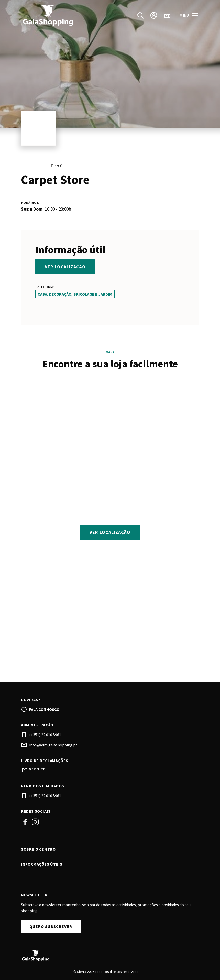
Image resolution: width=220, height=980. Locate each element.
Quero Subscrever (51, 927)
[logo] (66, 15)
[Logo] (107, 956)
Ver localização (65, 267)
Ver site (37, 770)
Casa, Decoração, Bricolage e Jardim (75, 294)
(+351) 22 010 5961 (45, 735)
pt (167, 15)
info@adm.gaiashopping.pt (53, 745)
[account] (154, 15)
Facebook (25, 822)
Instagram (35, 822)
